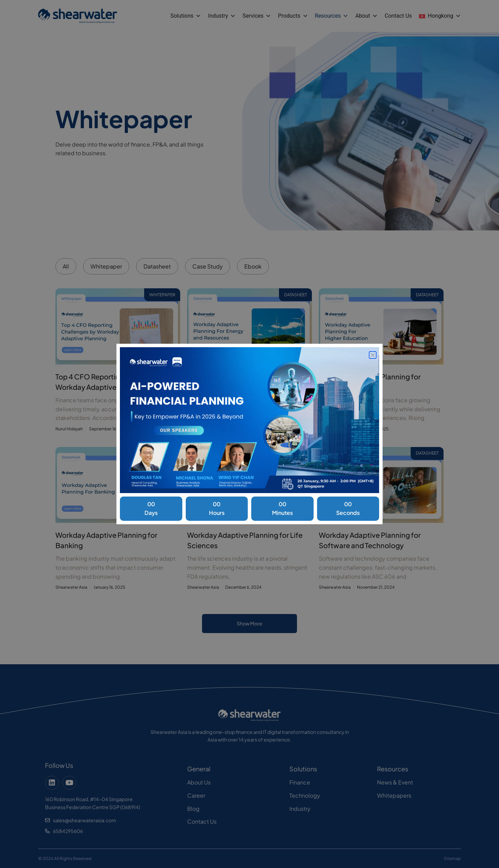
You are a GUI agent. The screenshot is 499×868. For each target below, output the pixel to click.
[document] (249, 434)
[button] (373, 355)
